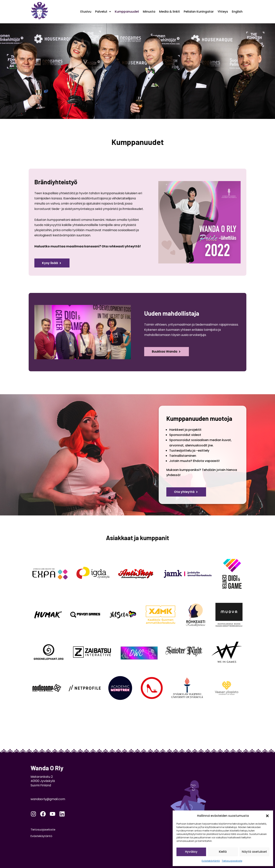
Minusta (149, 12)
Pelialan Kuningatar (199, 12)
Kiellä (223, 852)
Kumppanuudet (127, 12)
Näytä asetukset (254, 852)
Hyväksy (191, 852)
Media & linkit (169, 12)
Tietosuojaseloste (232, 861)
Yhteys (223, 12)
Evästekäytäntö (211, 861)
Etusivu (86, 12)
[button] (267, 816)
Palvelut (103, 12)
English (237, 12)
